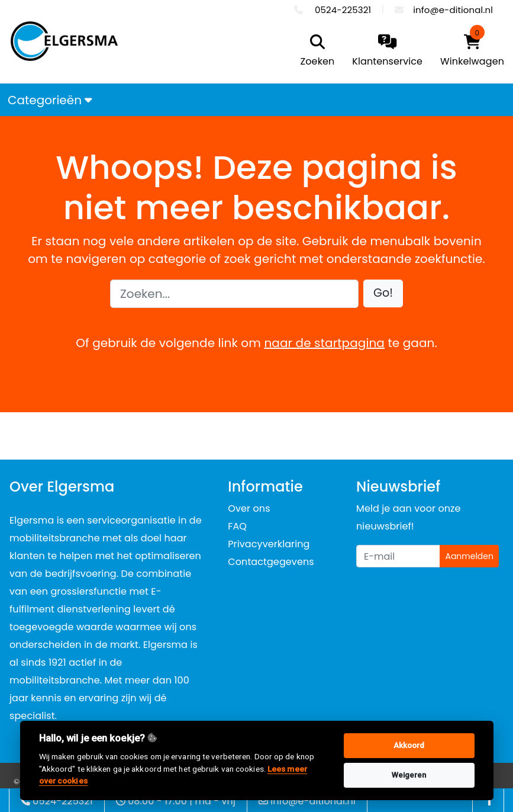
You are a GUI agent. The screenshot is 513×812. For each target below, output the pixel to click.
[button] (383, 293)
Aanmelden (469, 556)
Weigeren (409, 775)
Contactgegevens (271, 562)
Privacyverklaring (269, 544)
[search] (315, 52)
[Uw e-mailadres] (398, 556)
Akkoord (409, 745)
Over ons (249, 508)
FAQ (237, 526)
